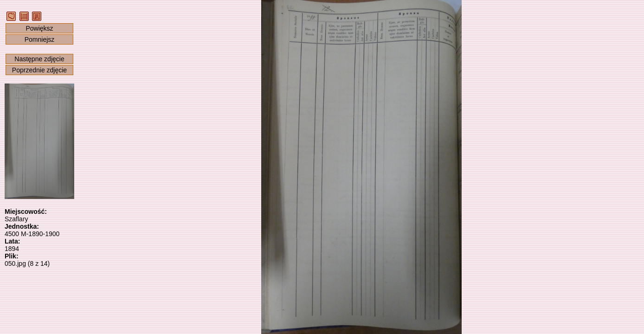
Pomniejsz (40, 39)
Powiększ (39, 28)
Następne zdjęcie (39, 59)
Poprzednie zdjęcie (39, 70)
